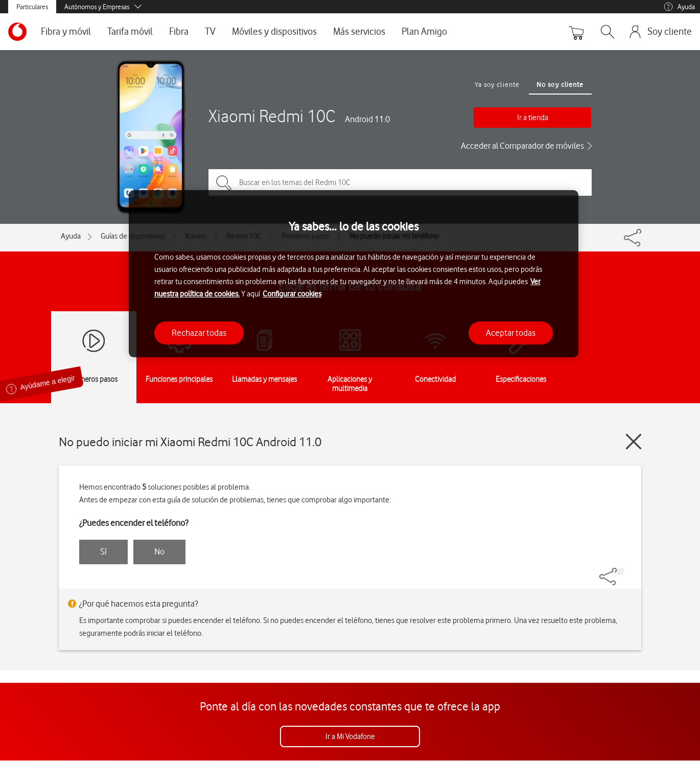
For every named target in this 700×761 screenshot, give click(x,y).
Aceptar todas (511, 333)
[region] (354, 274)
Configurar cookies (292, 294)
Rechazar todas (199, 333)
